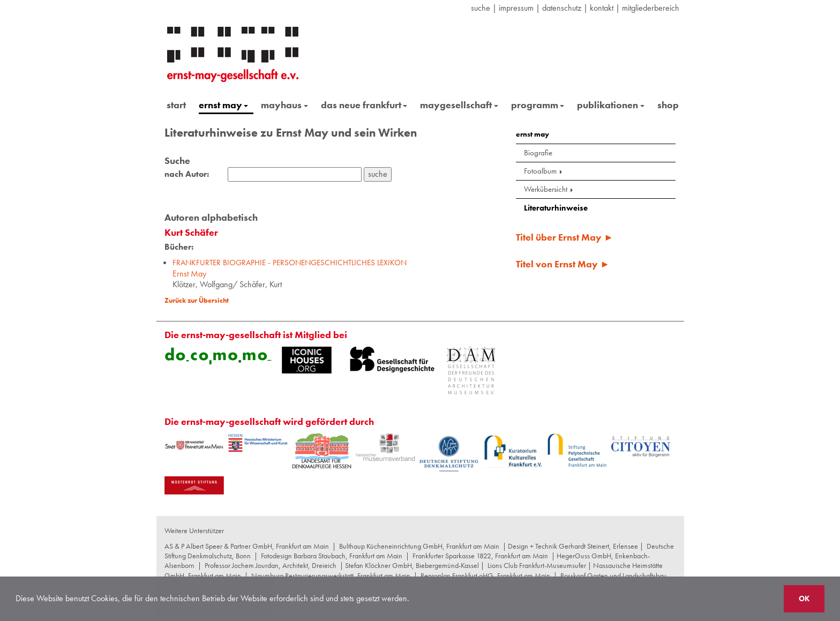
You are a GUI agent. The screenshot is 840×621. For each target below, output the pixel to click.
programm (538, 105)
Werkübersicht (549, 189)
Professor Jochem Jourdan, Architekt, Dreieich (271, 565)
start (176, 105)
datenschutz (562, 8)
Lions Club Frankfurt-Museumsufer (537, 565)
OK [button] (804, 598)
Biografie (538, 153)
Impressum (516, 8)
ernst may (224, 105)
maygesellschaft (459, 105)
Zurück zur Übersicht (197, 300)
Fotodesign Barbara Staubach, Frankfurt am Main (332, 556)
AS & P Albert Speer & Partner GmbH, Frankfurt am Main (247, 546)
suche (481, 8)
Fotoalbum (544, 171)
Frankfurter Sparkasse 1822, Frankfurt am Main (480, 556)
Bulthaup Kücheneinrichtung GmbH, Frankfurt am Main (419, 546)
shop (668, 105)
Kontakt (602, 8)
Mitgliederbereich (651, 8)
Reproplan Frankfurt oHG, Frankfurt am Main (485, 575)
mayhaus (284, 105)
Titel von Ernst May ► (563, 264)
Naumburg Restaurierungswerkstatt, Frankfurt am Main (331, 575)
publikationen (611, 105)
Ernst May (290, 268)
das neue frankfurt (364, 105)
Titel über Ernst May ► (565, 237)
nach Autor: (187, 174)
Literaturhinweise (556, 208)
